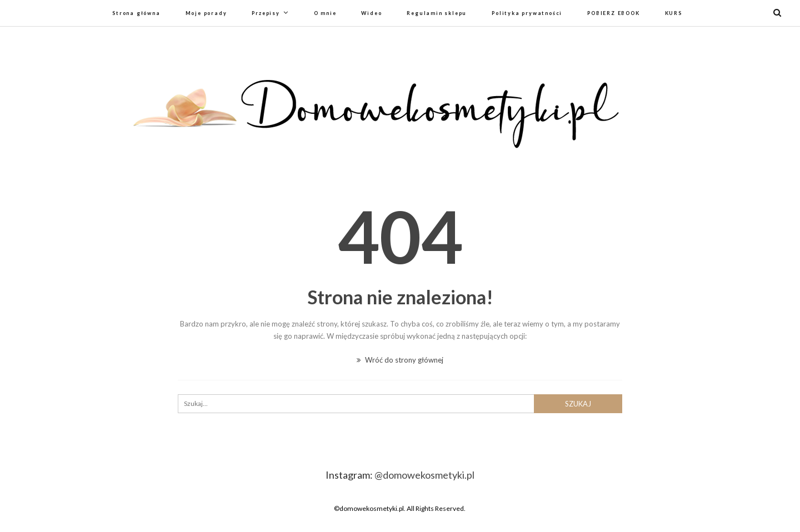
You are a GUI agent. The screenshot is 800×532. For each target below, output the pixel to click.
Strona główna (136, 13)
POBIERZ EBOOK (613, 13)
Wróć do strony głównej (400, 360)
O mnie (325, 13)
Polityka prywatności (527, 13)
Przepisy (266, 13)
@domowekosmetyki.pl (424, 475)
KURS (674, 13)
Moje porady (206, 13)
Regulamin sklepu (437, 13)
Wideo (371, 13)
